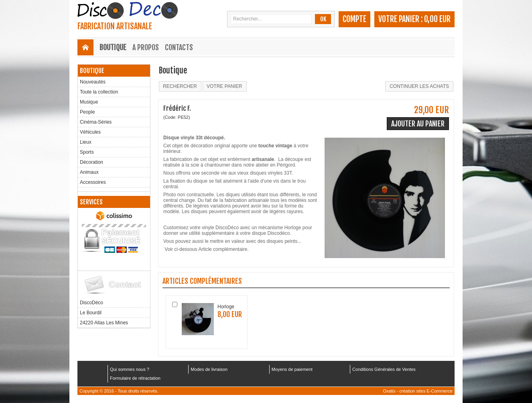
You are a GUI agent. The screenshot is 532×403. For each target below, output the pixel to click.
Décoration (91, 162)
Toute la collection (99, 92)
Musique (89, 102)
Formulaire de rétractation (135, 378)
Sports (87, 152)
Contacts (179, 47)
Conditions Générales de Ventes (384, 369)
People (87, 112)
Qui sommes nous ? (130, 369)
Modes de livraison (209, 369)
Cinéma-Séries (96, 122)
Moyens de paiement (292, 369)
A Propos (146, 47)
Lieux (86, 142)
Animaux (89, 172)
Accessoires (93, 182)
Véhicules (90, 132)
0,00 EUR (437, 19)
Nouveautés (93, 82)
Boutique (113, 47)
